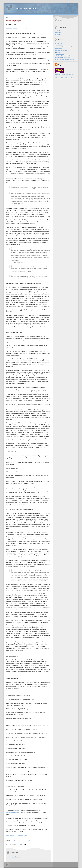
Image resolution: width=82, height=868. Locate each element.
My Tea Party (59, 45)
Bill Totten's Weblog (26, 9)
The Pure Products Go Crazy (63, 58)
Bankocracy (59, 43)
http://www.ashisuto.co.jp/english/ (21, 841)
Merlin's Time (59, 49)
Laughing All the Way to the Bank (64, 47)
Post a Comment (16, 857)
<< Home (14, 860)
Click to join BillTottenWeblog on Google (65, 78)
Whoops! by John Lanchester (63, 50)
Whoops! (58, 52)
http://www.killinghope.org (13, 812)
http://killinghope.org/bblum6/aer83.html (17, 835)
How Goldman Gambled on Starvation (65, 59)
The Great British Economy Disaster (65, 56)
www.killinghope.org (12, 28)
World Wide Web (60, 54)
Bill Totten (59, 31)
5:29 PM (21, 845)
